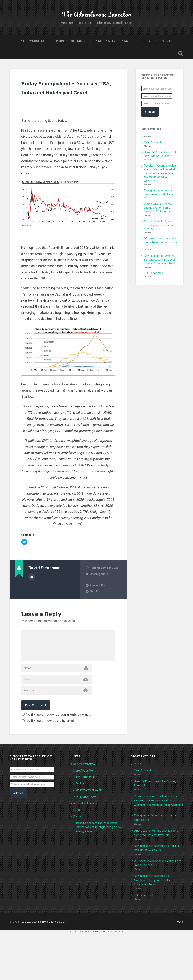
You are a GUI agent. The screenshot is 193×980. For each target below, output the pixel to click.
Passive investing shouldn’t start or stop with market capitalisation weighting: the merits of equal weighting (160, 182)
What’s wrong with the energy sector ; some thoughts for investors (158, 217)
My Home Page (87, 817)
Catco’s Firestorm (155, 151)
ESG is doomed (153, 282)
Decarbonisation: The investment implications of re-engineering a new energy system (99, 866)
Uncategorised (100, 592)
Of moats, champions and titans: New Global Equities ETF (160, 251)
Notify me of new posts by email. (51, 761)
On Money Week (87, 836)
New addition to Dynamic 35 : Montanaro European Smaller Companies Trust (160, 268)
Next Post (97, 610)
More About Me (69, 48)
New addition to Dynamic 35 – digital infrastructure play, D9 (160, 234)
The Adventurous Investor (97, 17)
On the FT (83, 823)
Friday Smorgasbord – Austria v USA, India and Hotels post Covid (66, 100)
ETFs (146, 48)
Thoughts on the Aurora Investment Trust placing (159, 201)
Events (167, 48)
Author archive (32, 594)
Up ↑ (180, 969)
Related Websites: (30, 48)
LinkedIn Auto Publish (81, 979)
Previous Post (100, 603)
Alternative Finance (114, 48)
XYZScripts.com (115, 979)
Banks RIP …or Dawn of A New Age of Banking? (160, 163)
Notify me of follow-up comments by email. (58, 755)
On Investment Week (91, 830)
